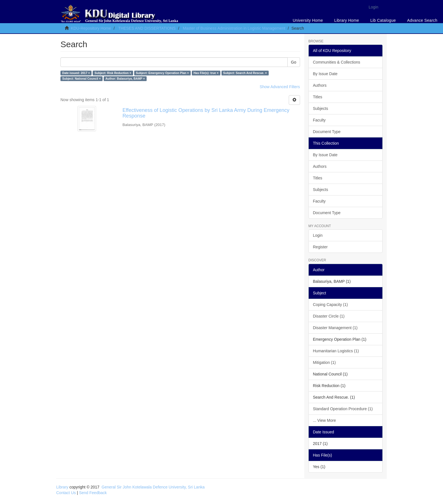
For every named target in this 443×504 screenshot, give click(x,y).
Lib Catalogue (383, 20)
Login (318, 235)
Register (320, 247)
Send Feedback (93, 493)
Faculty (319, 120)
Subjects (321, 108)
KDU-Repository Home (91, 28)
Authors (320, 85)
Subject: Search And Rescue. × (245, 73)
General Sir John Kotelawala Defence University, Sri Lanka (153, 487)
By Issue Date (325, 74)
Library (62, 487)
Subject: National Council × (81, 79)
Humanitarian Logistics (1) (336, 351)
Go (294, 62)
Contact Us (66, 493)
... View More (324, 420)
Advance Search (422, 20)
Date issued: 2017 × (76, 73)
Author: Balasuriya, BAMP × (125, 79)
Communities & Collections (337, 62)
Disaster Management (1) (335, 328)
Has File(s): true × (206, 73)
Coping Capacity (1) (331, 305)
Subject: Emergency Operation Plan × (162, 73)
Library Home (347, 20)
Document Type (327, 132)
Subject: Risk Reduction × (113, 73)
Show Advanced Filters (280, 87)
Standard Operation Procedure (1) (343, 409)
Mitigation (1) (324, 362)
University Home (308, 20)
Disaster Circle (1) (329, 316)
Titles (318, 97)
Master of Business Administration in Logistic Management (234, 28)
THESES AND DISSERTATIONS (147, 28)
